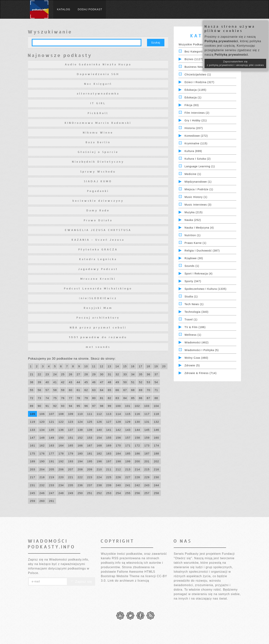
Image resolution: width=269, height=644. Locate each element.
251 (90, 493)
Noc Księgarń (98, 84)
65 (110, 390)
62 (86, 390)
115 (128, 414)
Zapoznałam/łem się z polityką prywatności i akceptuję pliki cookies (235, 63)
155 (109, 438)
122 (61, 422)
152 (80, 438)
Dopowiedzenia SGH (98, 74)
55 (32, 390)
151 (71, 438)
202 (156, 461)
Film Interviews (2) (197, 113)
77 (71, 398)
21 (32, 374)
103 (147, 406)
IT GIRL (98, 103)
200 (137, 461)
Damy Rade (98, 210)
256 (137, 493)
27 (78, 374)
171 (128, 445)
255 (128, 493)
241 (128, 485)
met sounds (98, 347)
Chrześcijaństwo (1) (198, 75)
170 (118, 445)
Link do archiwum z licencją (128, 581)
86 (141, 398)
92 (55, 406)
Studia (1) (191, 297)
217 (33, 477)
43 (71, 382)
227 (128, 477)
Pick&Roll (98, 113)
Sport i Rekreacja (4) (199, 274)
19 (156, 366)
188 (156, 453)
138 (80, 430)
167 (90, 445)
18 (148, 366)
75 (55, 398)
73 (40, 398)
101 (128, 406)
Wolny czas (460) (196, 358)
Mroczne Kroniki (98, 279)
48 (110, 382)
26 (71, 374)
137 (71, 430)
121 (52, 422)
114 (118, 414)
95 (78, 406)
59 (63, 390)
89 (32, 406)
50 (125, 382)
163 (52, 445)
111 (90, 414)
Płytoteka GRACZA (98, 249)
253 (109, 493)
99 (110, 406)
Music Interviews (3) (198, 205)
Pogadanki (98, 191)
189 (33, 461)
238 (99, 485)
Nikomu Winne (98, 132)
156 (118, 438)
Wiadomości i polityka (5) (202, 350)
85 (133, 398)
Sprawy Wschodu (98, 172)
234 (61, 485)
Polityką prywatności (221, 41)
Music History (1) (196, 197)
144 (137, 430)
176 (42, 453)
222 (80, 477)
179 (71, 453)
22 (40, 374)
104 (156, 406)
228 (137, 477)
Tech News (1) (194, 304)
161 (33, 445)
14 (117, 366)
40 (47, 382)
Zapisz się (81, 582)
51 (133, 382)
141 (109, 430)
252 (99, 493)
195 (90, 461)
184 (118, 453)
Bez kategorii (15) (197, 52)
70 (148, 390)
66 (117, 390)
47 (102, 382)
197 (109, 461)
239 (109, 485)
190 (42, 461)
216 (156, 469)
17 (141, 366)
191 (52, 461)
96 (86, 406)
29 (94, 374)
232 (42, 485)
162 (42, 445)
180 (80, 453)
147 (33, 438)
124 (80, 422)
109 (71, 414)
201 (147, 461)
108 (61, 414)
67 (125, 390)
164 (61, 445)
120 (42, 422)
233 (52, 485)
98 (102, 406)
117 (147, 414)
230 (156, 477)
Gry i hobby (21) (196, 120)
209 (90, 469)
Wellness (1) (193, 335)
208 (80, 469)
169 (109, 445)
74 (47, 398)
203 (33, 469)
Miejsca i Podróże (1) (199, 189)
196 (99, 461)
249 (71, 493)
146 (156, 430)
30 (102, 374)
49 (117, 382)
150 (61, 438)
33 (125, 374)
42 (63, 382)
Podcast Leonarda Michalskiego (98, 288)
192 (61, 461)
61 (78, 390)
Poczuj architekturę (98, 318)
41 (55, 382)
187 (147, 453)
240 (118, 485)
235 (71, 485)
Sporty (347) (193, 281)
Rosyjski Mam (98, 308)
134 (42, 430)
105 (33, 414)
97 (94, 406)
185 (128, 453)
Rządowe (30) (194, 258)
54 (156, 382)
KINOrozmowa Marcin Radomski (98, 123)
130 (137, 422)
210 (99, 469)
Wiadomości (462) (197, 342)
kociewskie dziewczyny (98, 201)
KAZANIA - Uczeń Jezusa (98, 240)
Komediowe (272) (196, 136)
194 (80, 461)
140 (99, 430)
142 (118, 430)
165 (71, 445)
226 (118, 477)
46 (94, 382)
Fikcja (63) (192, 105)
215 (147, 469)
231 (33, 485)
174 (156, 445)
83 (117, 398)
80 (94, 398)
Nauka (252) (193, 220)
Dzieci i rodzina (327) (200, 82)
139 (90, 430)
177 (52, 453)
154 (99, 438)
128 (118, 422)
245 (33, 493)
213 (128, 469)
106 (42, 414)
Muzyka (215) (194, 212)
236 (80, 485)
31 (110, 374)
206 (61, 469)
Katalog (64, 9)
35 (141, 374)
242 (137, 485)
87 (148, 398)
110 (80, 414)
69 (141, 390)
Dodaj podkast (90, 9)
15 (125, 366)
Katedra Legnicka (98, 259)
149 (52, 438)
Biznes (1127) (194, 59)
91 (47, 406)
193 (71, 461)
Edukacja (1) (193, 97)
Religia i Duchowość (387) (202, 251)
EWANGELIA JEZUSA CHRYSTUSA (98, 230)
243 (147, 485)
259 (33, 501)
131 (147, 422)
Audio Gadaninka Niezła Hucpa (98, 64)
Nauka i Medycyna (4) (199, 228)
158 (137, 438)
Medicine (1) (193, 174)
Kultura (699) (193, 151)
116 (137, 414)
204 (42, 469)
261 (52, 501)
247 (52, 493)
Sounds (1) (192, 266)
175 (33, 453)
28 (86, 374)
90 (40, 406)
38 (32, 382)
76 (63, 398)
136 (61, 430)
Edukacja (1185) (195, 90)
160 (156, 438)
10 (86, 366)
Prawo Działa (98, 220)
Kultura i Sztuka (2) (198, 159)
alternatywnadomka (98, 93)
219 (52, 477)
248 (61, 493)
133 (33, 430)
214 (137, 469)
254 (118, 493)
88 (156, 398)
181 (90, 453)
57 (47, 390)
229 (147, 477)
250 (80, 493)
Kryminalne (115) (196, 143)
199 (128, 461)
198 (118, 461)
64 (102, 390)
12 (102, 366)
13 (109, 366)
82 (110, 398)
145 (147, 430)
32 (117, 374)
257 (147, 493)
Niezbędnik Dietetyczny (98, 162)
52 (141, 382)
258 (156, 493)
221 (71, 477)
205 (52, 469)
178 (61, 453)
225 (109, 477)
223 (90, 477)
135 (52, 430)
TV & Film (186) (195, 327)
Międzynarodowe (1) (198, 182)
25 (63, 374)
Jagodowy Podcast (98, 269)
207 (71, 469)
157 (128, 438)
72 (32, 398)
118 (156, 414)
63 (94, 390)
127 (109, 422)
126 (99, 422)
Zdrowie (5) (192, 365)
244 (156, 485)
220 (61, 477)
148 (42, 438)
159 (147, 438)
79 (86, 398)
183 (109, 453)
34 (133, 374)
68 (133, 390)
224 (99, 477)
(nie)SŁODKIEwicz (98, 298)
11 (94, 366)
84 (125, 398)
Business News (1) (197, 67)
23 (47, 374)
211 (109, 469)
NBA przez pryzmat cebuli (98, 327)
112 (99, 414)
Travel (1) (191, 319)
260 (42, 501)
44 (78, 382)
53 (148, 382)
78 (78, 398)
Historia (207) (194, 128)
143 (128, 430)
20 (164, 366)
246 (42, 493)
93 (63, 406)
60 (71, 390)
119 (33, 422)
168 (99, 445)
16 (133, 366)
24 (55, 374)
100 (118, 406)
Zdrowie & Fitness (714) (201, 373)
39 (40, 382)
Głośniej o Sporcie (98, 152)
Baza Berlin (98, 142)
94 (71, 406)
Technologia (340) (197, 312)
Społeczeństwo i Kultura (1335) (206, 289)
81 (102, 398)
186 (137, 453)
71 (156, 390)
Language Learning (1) (200, 166)
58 (55, 390)
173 (147, 445)
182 (99, 453)
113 (109, 414)
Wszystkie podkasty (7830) (197, 44)
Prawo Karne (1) (195, 243)
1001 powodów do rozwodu (98, 337)
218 (42, 477)
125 (90, 422)
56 (40, 390)
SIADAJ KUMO (98, 181)
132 (156, 422)
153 (90, 438)
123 (71, 422)
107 (52, 414)
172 (137, 445)
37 (156, 374)
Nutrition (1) (193, 235)
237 (90, 485)
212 (118, 469)
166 (80, 445)
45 (86, 382)
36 (148, 374)
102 (137, 406)
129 (128, 422)
